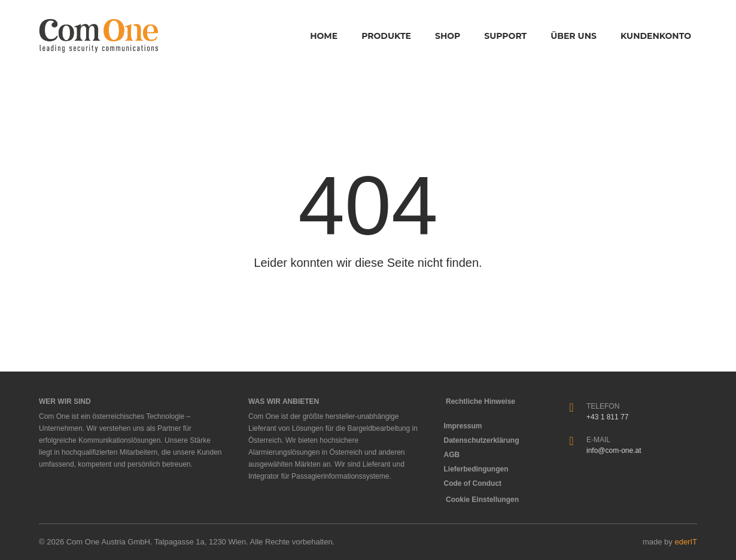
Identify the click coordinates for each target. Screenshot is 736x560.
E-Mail (598, 440)
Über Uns (574, 36)
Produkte (386, 36)
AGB (455, 455)
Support (505, 36)
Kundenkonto (656, 36)
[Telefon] (571, 407)
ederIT (686, 542)
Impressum (466, 426)
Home (324, 36)
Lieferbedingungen (479, 469)
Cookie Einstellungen (482, 500)
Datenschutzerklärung (485, 440)
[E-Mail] (571, 441)
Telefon (603, 406)
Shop (448, 36)
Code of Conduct (476, 483)
